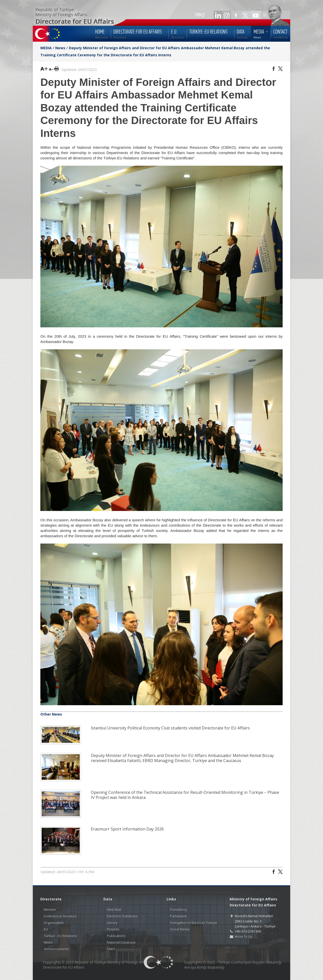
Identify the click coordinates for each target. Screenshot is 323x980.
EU (46, 929)
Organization (54, 923)
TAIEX (111, 949)
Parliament (178, 916)
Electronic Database (122, 916)
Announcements (57, 949)
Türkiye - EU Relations (60, 936)
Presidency (179, 910)
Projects (113, 929)
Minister (50, 910)
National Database (121, 942)
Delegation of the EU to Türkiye (194, 923)
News (60, 48)
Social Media (180, 929)
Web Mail (114, 910)
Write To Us (243, 937)
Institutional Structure (60, 916)
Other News (51, 714)
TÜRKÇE (200, 15)
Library (112, 923)
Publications (116, 936)
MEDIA (46, 48)
